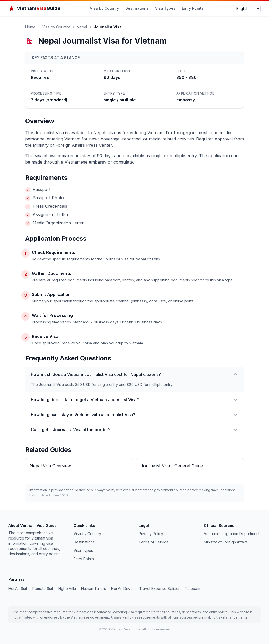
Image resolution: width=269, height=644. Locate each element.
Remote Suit (43, 588)
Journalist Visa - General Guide (172, 466)
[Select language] (247, 9)
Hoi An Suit (18, 588)
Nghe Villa (67, 588)
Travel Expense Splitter (159, 588)
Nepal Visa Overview (50, 466)
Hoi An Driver (123, 588)
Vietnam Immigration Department (232, 534)
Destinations (137, 8)
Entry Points (193, 8)
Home (30, 27)
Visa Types (165, 8)
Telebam (193, 588)
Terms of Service (154, 542)
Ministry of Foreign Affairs (226, 542)
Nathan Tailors (94, 588)
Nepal (82, 27)
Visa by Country (104, 8)
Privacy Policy (151, 534)
